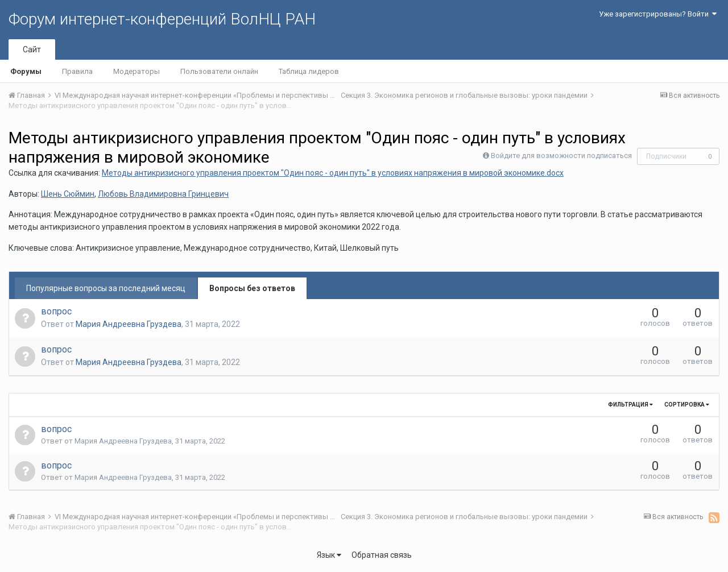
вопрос (56, 311)
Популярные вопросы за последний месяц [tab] (106, 288)
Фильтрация (630, 405)
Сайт (32, 49)
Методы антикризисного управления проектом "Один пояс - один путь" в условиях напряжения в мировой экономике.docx (333, 173)
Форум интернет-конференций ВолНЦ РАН (162, 19)
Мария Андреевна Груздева (129, 324)
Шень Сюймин (68, 194)
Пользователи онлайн (219, 71)
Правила (77, 71)
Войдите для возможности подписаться (561, 156)
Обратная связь (382, 555)
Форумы (26, 71)
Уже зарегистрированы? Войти (658, 14)
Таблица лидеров (309, 71)
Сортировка (687, 405)
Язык (329, 555)
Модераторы (136, 71)
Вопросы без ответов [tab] (252, 288)
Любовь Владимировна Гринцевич (163, 194)
